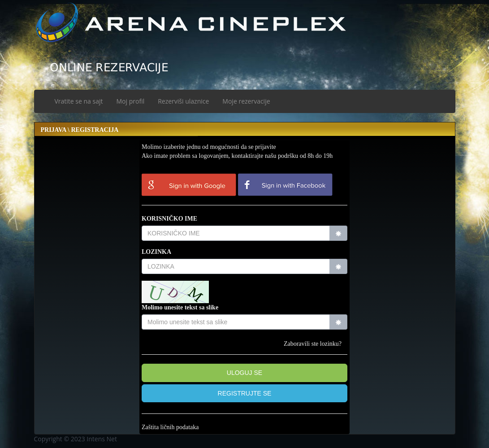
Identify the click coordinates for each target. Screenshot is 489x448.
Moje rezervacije (246, 101)
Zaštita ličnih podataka (170, 427)
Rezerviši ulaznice (183, 101)
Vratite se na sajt (79, 101)
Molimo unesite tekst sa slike (180, 307)
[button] (244, 394)
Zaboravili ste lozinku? (313, 344)
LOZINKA (156, 252)
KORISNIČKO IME (169, 219)
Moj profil (131, 101)
